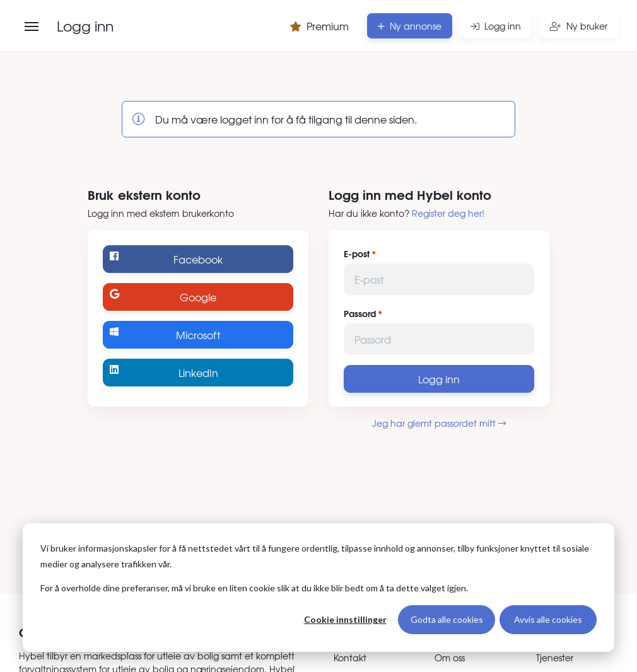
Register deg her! (448, 213)
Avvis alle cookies (548, 619)
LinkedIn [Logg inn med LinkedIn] (164, 372)
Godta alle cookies (447, 619)
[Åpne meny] (32, 26)
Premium (319, 26)
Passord (360, 314)
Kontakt (350, 658)
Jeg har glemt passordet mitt (439, 423)
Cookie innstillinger (345, 619)
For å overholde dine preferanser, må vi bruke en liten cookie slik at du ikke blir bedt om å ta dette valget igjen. (254, 588)
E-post (357, 254)
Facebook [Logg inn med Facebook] (166, 259)
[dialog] (318, 588)
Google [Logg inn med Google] (163, 297)
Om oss (450, 658)
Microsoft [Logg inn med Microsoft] (165, 334)
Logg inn (439, 379)
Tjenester (555, 658)
